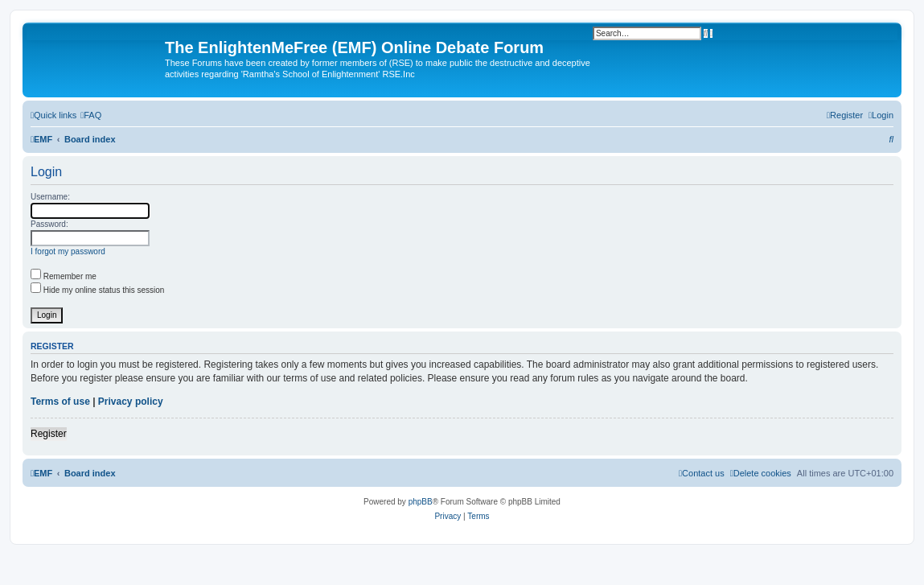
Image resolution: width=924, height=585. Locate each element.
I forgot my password (68, 251)
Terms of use (60, 402)
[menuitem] (91, 115)
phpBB (421, 502)
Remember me (64, 276)
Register (49, 434)
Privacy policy (131, 402)
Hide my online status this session (97, 290)
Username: (50, 197)
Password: (49, 224)
